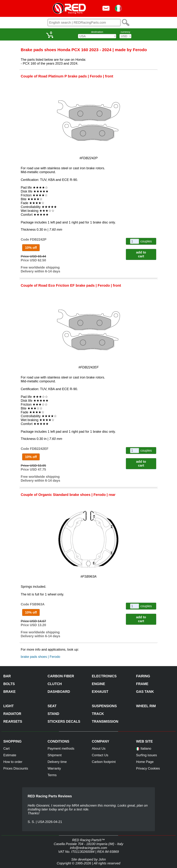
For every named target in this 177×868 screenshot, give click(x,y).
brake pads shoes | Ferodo (40, 657)
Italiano (146, 748)
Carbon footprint (104, 762)
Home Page (145, 762)
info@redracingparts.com (88, 848)
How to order (13, 762)
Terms (52, 775)
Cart (6, 748)
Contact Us (100, 755)
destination (97, 32)
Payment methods (61, 748)
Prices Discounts (16, 768)
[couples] (135, 241)
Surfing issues (147, 755)
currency (125, 32)
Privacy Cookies (148, 768)
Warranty (54, 768)
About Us (99, 748)
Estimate (10, 755)
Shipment (55, 755)
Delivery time (57, 762)
